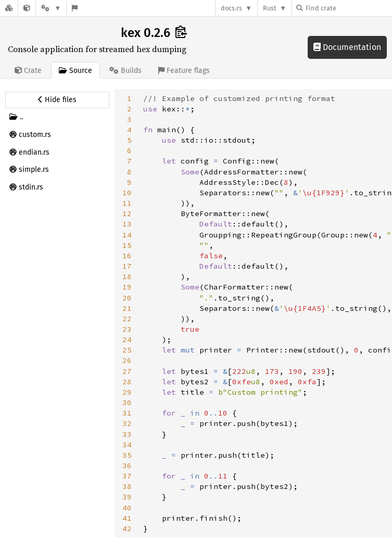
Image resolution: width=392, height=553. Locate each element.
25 (127, 350)
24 (127, 340)
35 (127, 455)
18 (127, 276)
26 (127, 360)
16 (127, 256)
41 (127, 518)
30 (127, 403)
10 (127, 193)
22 (127, 319)
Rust (270, 8)
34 (127, 445)
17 (127, 266)
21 (127, 308)
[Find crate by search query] (348, 8)
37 (127, 476)
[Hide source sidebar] (57, 100)
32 (127, 423)
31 (127, 413)
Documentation (347, 47)
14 (127, 235)
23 (127, 329)
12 (127, 213)
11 (127, 203)
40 (127, 508)
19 (127, 287)
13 (127, 224)
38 (127, 486)
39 (127, 497)
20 (127, 298)
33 (127, 434)
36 (127, 466)
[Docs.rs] (9, 8)
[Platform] (51, 8)
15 (127, 245)
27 (127, 371)
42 (127, 529)
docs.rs (231, 8)
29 (127, 392)
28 (127, 382)
